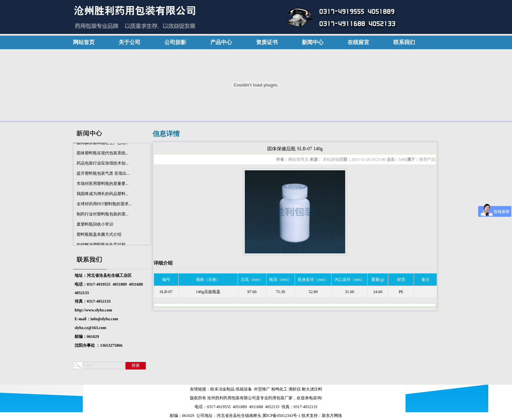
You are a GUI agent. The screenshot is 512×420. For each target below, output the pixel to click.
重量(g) (378, 280)
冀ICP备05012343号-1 (282, 416)
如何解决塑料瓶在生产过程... (103, 144)
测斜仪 (295, 389)
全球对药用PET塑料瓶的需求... (104, 205)
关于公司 (130, 42)
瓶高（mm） (281, 280)
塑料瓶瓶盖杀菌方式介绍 (99, 235)
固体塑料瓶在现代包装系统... (103, 154)
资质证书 (267, 42)
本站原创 (330, 159)
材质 (401, 280)
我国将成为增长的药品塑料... (103, 195)
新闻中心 (313, 42)
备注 (426, 280)
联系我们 (404, 42)
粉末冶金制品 (222, 389)
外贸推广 (262, 389)
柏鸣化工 (279, 389)
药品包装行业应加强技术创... (103, 164)
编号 (166, 280)
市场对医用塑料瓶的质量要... (103, 185)
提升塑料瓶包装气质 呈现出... (103, 174)
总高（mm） (252, 280)
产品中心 (221, 42)
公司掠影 (175, 42)
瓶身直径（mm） (313, 280)
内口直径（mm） (350, 280)
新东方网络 (332, 416)
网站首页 (84, 42)
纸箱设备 (244, 389)
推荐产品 (427, 159)
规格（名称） (208, 280)
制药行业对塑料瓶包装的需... (103, 215)
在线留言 (358, 42)
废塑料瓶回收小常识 (95, 225)
